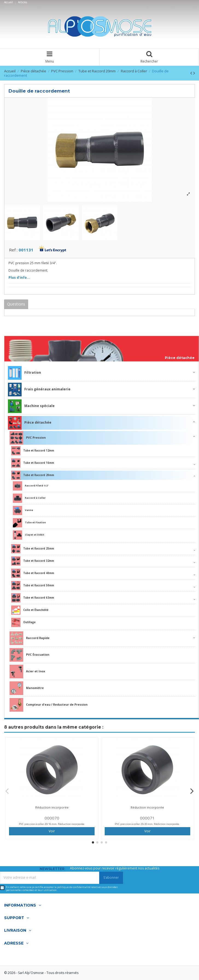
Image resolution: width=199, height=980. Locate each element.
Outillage (23, 622)
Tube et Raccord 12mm (33, 451)
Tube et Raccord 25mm (33, 549)
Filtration (24, 373)
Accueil (9, 2)
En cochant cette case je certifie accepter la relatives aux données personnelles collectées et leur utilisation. (62, 889)
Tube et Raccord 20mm (33, 475)
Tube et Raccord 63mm (33, 598)
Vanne (23, 510)
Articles (23, 2)
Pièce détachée (180, 358)
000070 (52, 818)
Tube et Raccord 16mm (33, 463)
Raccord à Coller (29, 498)
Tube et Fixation (29, 523)
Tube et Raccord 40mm (33, 573)
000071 (147, 818)
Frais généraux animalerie (39, 390)
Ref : (13, 250)
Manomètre (27, 688)
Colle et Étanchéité (30, 610)
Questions (16, 304)
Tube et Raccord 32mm (33, 561)
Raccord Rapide (30, 638)
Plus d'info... (19, 277)
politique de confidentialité (74, 887)
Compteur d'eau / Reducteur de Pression (49, 705)
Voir (52, 831)
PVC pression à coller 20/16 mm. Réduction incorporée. (52, 824)
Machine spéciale (31, 406)
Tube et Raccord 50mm (33, 586)
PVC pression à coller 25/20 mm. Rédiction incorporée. (147, 824)
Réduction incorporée (52, 807)
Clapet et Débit (29, 535)
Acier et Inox (27, 672)
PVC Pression (28, 438)
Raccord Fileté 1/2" (31, 486)
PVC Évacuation (29, 655)
